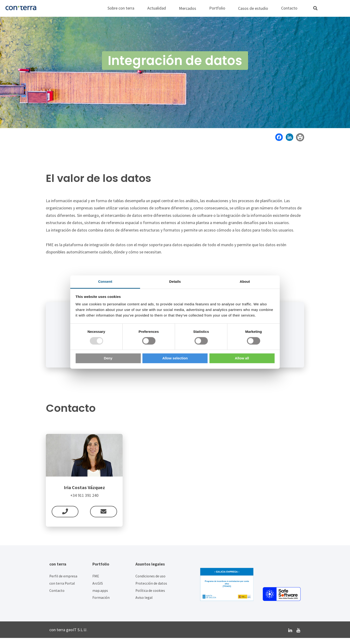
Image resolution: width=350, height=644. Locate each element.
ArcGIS (98, 589)
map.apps (100, 596)
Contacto (57, 596)
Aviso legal (144, 604)
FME (96, 582)
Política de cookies (150, 596)
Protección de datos (151, 589)
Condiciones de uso (150, 582)
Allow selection (175, 358)
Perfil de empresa (63, 582)
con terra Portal (62, 589)
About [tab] (245, 281)
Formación (101, 604)
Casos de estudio (253, 8)
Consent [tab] (105, 281)
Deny (108, 358)
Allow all (242, 358)
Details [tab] (175, 281)
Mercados (188, 8)
